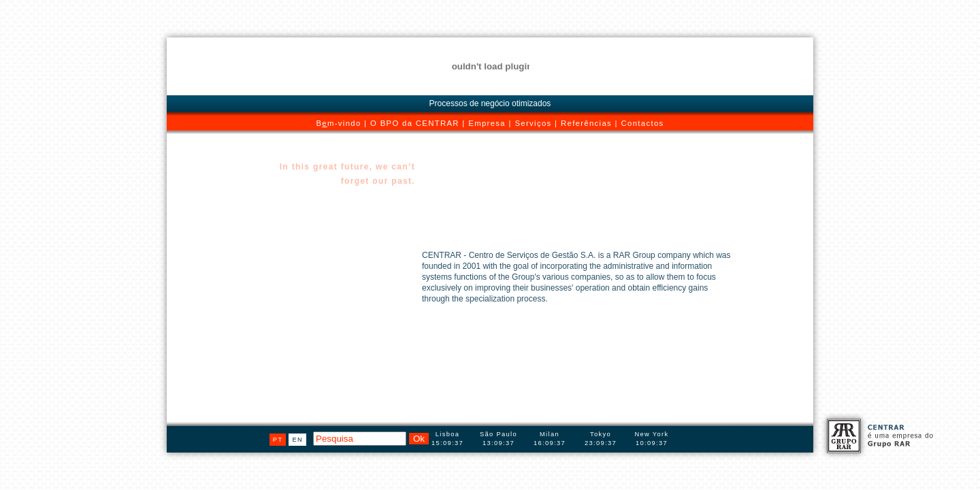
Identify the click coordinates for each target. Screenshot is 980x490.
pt (278, 440)
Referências (586, 123)
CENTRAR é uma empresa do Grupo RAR (878, 436)
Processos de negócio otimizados (490, 103)
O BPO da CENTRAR (415, 123)
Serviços (533, 123)
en (297, 440)
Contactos (643, 123)
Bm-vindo (338, 123)
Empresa (487, 123)
